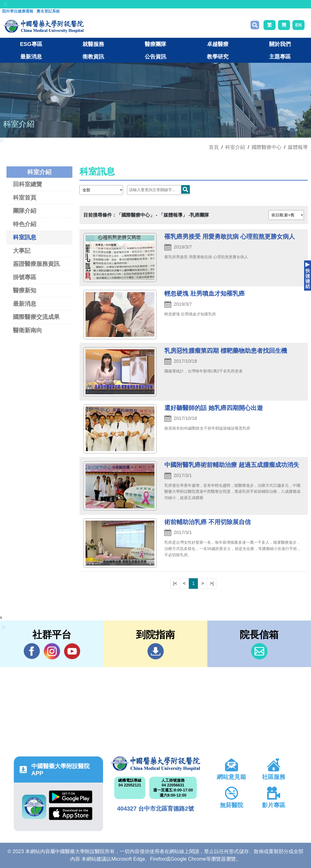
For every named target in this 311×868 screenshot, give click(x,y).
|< (175, 583)
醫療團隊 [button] (155, 44)
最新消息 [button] (31, 57)
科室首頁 (25, 198)
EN (298, 25)
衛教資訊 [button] (93, 57)
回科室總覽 (28, 184)
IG (52, 651)
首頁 (214, 147)
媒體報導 (298, 147)
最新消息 (25, 304)
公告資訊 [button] (155, 57)
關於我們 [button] (280, 44)
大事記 (22, 251)
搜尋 (255, 25)
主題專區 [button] (280, 57)
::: (6, 4)
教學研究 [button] (218, 57)
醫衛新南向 (28, 330)
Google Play (71, 797)
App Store (71, 814)
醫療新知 (25, 290)
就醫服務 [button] (93, 44)
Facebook (32, 651)
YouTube (72, 651)
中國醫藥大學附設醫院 (155, 764)
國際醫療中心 (267, 147)
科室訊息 (25, 237)
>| (212, 583)
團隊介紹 (25, 211)
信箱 (259, 651)
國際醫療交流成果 (36, 317)
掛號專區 (25, 277)
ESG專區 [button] (31, 44)
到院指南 (156, 651)
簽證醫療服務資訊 (36, 264)
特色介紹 (25, 224)
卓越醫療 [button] (218, 44)
